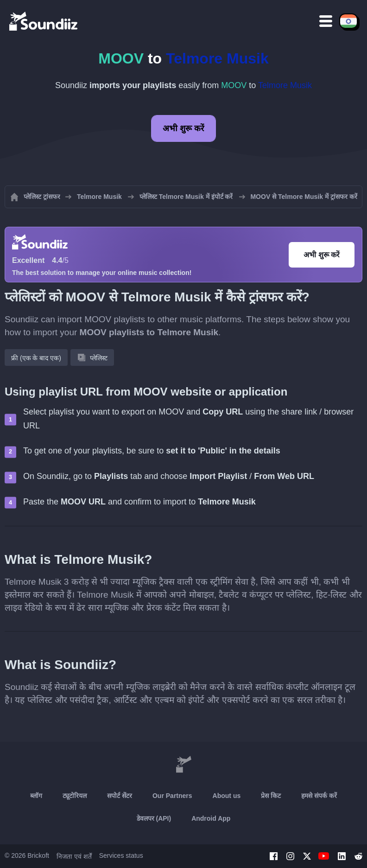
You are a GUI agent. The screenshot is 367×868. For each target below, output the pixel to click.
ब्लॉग (36, 796)
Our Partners (172, 796)
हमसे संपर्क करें (319, 796)
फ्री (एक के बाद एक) (36, 358)
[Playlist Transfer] (44, 21)
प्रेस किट (271, 796)
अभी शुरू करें (183, 128)
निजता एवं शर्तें (74, 856)
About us (227, 796)
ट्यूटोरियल (75, 796)
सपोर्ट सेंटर (120, 796)
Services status (121, 855)
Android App (211, 818)
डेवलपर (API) (154, 818)
